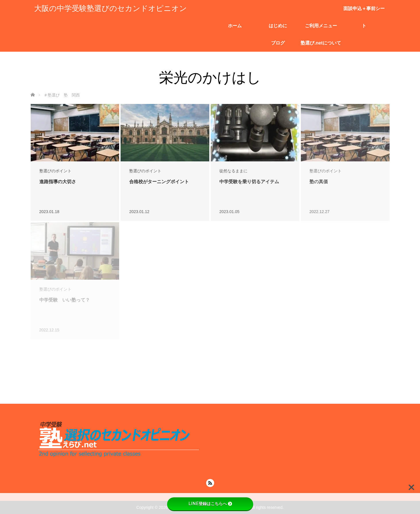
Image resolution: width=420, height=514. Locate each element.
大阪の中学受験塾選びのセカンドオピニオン (111, 8)
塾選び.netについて (321, 43)
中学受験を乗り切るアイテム (249, 182)
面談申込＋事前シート (364, 12)
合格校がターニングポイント (159, 182)
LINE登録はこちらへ (210, 504)
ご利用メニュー (321, 26)
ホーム (235, 26)
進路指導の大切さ (58, 182)
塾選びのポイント (55, 171)
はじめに (278, 26)
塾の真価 (319, 182)
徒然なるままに (233, 171)
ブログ (278, 43)
